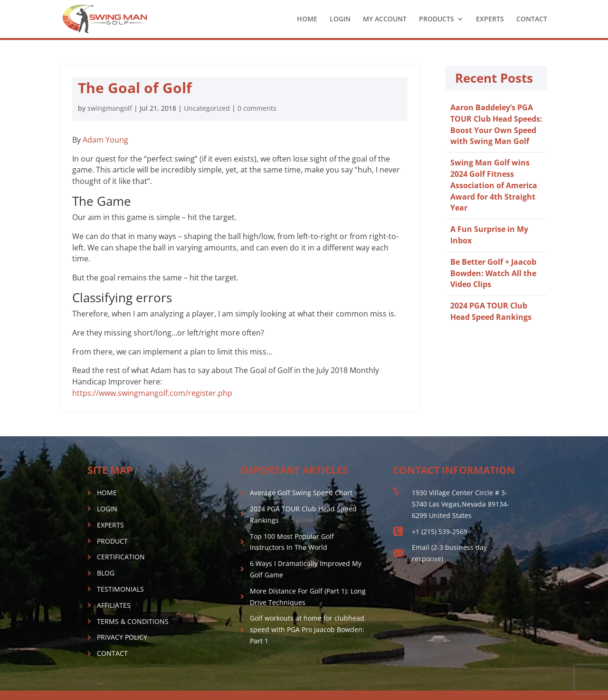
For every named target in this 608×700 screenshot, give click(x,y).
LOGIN (340, 19)
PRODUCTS (437, 19)
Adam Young (105, 140)
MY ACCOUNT (385, 19)
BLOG (106, 573)
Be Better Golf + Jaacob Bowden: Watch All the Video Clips (493, 273)
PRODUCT (112, 541)
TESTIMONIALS (120, 589)
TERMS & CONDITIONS (133, 621)
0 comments (257, 108)
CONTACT (532, 19)
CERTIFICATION (121, 557)
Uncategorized (207, 108)
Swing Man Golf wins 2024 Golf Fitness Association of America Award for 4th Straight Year (494, 185)
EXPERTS (490, 19)
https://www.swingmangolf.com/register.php (152, 393)
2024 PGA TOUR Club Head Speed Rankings (491, 311)
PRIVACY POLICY (122, 637)
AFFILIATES (114, 605)
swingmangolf (110, 108)
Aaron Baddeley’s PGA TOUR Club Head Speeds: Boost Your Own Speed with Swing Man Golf (496, 124)
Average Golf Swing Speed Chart (301, 493)
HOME (307, 19)
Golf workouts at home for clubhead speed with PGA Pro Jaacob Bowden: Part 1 (307, 629)
